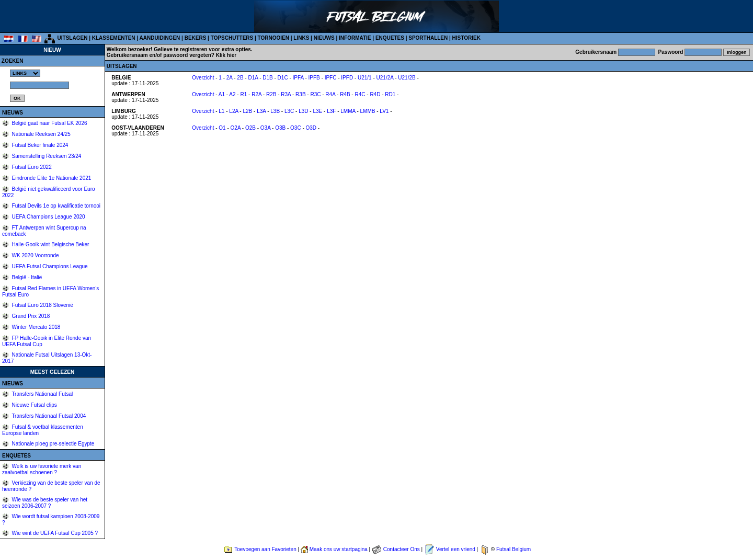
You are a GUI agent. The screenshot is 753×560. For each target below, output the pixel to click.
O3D (311, 128)
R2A (256, 94)
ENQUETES (390, 38)
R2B (271, 94)
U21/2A (385, 78)
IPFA (298, 78)
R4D (375, 94)
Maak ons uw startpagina (339, 549)
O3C (296, 128)
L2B (247, 111)
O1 (222, 128)
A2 (232, 94)
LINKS (301, 38)
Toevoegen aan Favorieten (265, 549)
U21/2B (407, 78)
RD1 (390, 94)
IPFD (347, 78)
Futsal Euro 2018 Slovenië (42, 305)
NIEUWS (324, 38)
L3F (331, 111)
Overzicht (203, 78)
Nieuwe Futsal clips (34, 405)
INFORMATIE (355, 38)
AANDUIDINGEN (160, 38)
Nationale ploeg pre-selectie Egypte (53, 444)
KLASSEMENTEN (114, 38)
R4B (345, 94)
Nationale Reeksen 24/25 (41, 134)
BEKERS (196, 38)
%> (25, 73)
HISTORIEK (466, 38)
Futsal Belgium (514, 549)
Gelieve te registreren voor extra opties (202, 49)
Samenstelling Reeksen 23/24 (46, 156)
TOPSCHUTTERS (232, 38)
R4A (330, 94)
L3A (261, 111)
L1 (221, 111)
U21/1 (365, 78)
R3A (286, 94)
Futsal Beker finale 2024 (39, 145)
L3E (317, 111)
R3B (300, 94)
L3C (289, 111)
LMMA (348, 111)
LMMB (368, 111)
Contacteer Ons (402, 549)
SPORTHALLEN (428, 38)
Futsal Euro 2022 (31, 167)
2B (240, 78)
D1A (253, 78)
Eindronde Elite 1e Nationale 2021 (51, 178)
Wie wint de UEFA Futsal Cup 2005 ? (54, 533)
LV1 (384, 111)
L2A (233, 111)
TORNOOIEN (273, 38)
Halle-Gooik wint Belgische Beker (50, 244)
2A (230, 78)
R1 (243, 94)
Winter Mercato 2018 (36, 327)
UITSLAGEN (73, 38)
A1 (222, 94)
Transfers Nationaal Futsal (42, 394)
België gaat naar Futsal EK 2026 (49, 123)
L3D (303, 111)
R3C (315, 94)
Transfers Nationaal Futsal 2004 (48, 416)
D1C (283, 78)
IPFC (331, 78)
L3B (275, 111)
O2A (236, 128)
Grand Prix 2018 (30, 316)
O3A (265, 128)
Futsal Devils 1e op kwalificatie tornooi (55, 206)
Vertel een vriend (456, 549)
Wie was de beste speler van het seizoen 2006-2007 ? (45, 503)
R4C (360, 94)
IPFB (314, 78)
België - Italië (26, 277)
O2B (250, 128)
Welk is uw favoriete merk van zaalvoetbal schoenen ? (42, 469)
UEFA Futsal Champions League (49, 266)
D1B (267, 78)
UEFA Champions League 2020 (48, 217)
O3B (280, 128)
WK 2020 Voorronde (35, 255)
